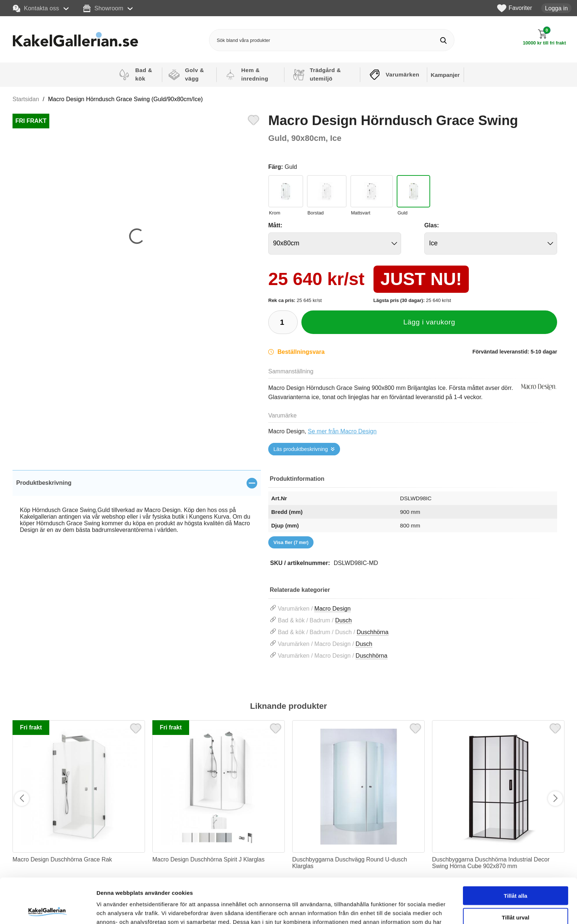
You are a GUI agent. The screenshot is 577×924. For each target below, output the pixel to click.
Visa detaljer (400, 909)
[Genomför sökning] (443, 40)
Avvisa (516, 894)
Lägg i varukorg (429, 322)
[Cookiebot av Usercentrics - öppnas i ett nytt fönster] (48, 910)
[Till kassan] (544, 37)
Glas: (432, 225)
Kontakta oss (36, 8)
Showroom (103, 8)
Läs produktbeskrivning (301, 449)
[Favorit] (254, 119)
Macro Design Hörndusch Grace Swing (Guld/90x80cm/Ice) (126, 99)
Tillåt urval (516, 872)
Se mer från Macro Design (342, 431)
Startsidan (26, 99)
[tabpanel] (137, 510)
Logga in (556, 8)
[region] (137, 483)
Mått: (275, 225)
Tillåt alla (516, 851)
